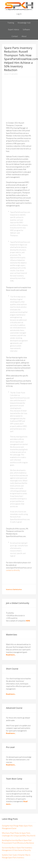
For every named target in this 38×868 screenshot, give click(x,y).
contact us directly (13, 570)
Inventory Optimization (14, 589)
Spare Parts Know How (19, 6)
